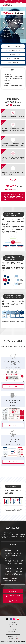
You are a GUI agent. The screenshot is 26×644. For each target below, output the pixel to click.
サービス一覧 (13, 629)
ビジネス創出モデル (13, 62)
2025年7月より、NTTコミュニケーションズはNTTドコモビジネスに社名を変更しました (13, 2)
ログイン (14, 601)
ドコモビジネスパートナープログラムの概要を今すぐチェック (13, 197)
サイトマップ (13, 622)
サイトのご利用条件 (13, 625)
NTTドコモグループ (12, 639)
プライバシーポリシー (13, 632)
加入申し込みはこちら (14, 596)
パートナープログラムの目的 (13, 46)
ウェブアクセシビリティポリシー (13, 634)
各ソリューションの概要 (13, 58)
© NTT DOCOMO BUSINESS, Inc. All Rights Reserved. (13, 641)
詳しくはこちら (13, 386)
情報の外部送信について (13, 636)
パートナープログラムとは (13, 50)
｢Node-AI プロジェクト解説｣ (11, 85)
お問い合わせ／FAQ (13, 627)
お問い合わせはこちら (13, 591)
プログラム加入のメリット (13, 54)
